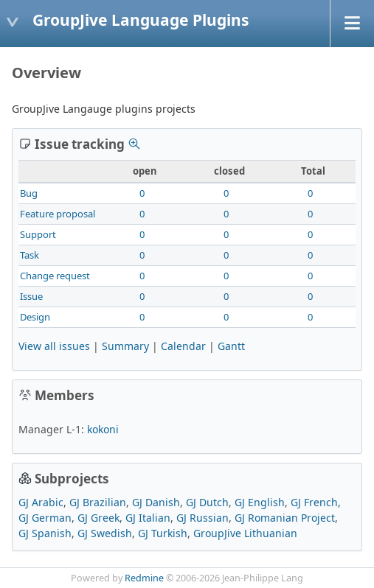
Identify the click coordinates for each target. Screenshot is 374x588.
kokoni (103, 429)
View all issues (54, 346)
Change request (55, 276)
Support (38, 234)
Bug (29, 193)
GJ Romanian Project (285, 518)
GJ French (314, 502)
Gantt (231, 346)
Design (35, 317)
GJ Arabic (41, 502)
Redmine (144, 578)
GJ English (260, 502)
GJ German (45, 518)
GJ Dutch (207, 502)
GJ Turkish (163, 533)
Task (30, 255)
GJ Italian (148, 518)
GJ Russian (202, 518)
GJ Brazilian (98, 502)
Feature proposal (58, 214)
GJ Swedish (105, 533)
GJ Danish (156, 502)
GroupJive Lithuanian (245, 533)
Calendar (183, 346)
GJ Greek (98, 518)
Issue (31, 296)
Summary (125, 346)
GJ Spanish (45, 533)
